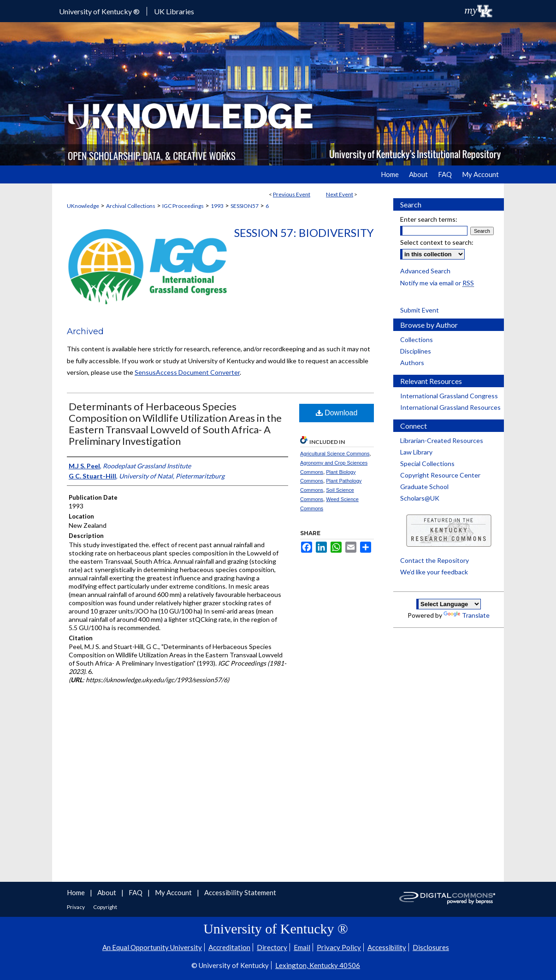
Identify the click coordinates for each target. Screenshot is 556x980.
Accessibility (387, 947)
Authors (412, 363)
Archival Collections (131, 206)
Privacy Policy (339, 947)
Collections (417, 339)
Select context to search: (437, 242)
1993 (217, 206)
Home (77, 892)
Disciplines (416, 351)
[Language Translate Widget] (449, 604)
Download (337, 413)
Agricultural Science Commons (335, 454)
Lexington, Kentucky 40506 (318, 965)
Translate (467, 615)
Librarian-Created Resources (442, 440)
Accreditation (229, 947)
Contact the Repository (435, 560)
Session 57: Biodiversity (304, 233)
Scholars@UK (420, 498)
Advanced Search (425, 271)
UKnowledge (83, 206)
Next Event (340, 194)
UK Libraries (174, 11)
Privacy (76, 907)
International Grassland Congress (449, 396)
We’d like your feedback (434, 572)
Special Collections (427, 463)
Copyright (105, 907)
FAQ (136, 892)
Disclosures (431, 947)
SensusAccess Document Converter (187, 372)
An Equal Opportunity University (152, 947)
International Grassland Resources (450, 407)
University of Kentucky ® (99, 11)
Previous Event (292, 194)
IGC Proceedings (183, 206)
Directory (272, 947)
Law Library (416, 452)
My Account (174, 892)
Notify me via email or (437, 283)
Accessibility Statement (240, 892)
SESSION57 (245, 206)
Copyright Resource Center (440, 475)
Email (302, 947)
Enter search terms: (429, 219)
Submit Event (420, 310)
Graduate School (424, 487)
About (107, 892)
